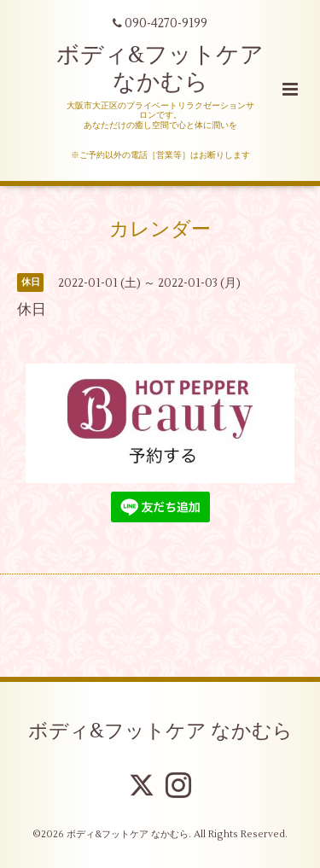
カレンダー (160, 230)
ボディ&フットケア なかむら (160, 69)
